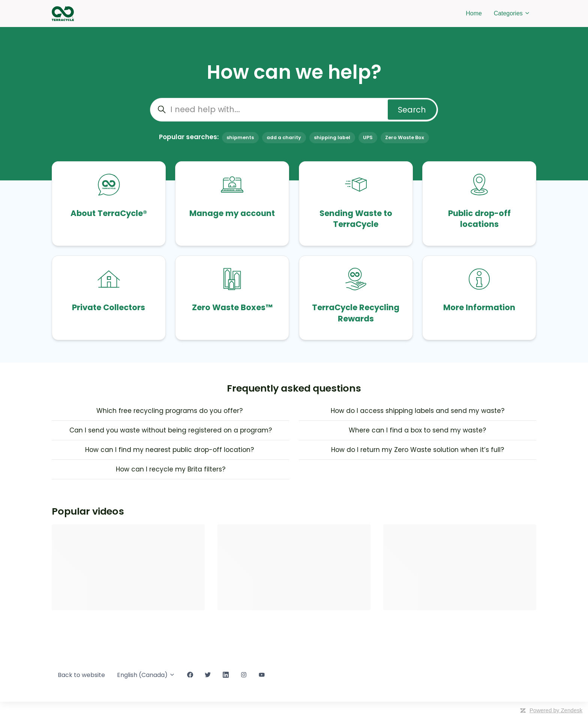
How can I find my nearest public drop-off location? (170, 450)
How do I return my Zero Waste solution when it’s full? (418, 450)
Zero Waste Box (405, 137)
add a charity (284, 137)
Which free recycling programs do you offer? (170, 411)
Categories (512, 13)
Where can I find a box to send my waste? (417, 430)
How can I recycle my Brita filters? (171, 469)
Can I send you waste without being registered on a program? (171, 430)
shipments (240, 137)
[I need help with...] (294, 110)
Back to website (81, 675)
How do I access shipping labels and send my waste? (418, 411)
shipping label (332, 137)
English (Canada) (146, 675)
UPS (368, 137)
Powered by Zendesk (556, 710)
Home (474, 13)
